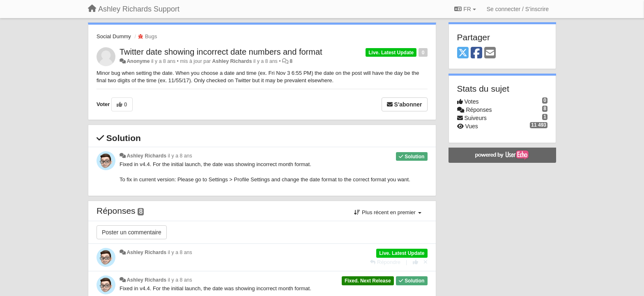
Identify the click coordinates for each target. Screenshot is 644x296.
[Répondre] (385, 262)
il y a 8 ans (180, 156)
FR (465, 9)
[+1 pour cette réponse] (415, 262)
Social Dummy (114, 36)
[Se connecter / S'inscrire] (518, 9)
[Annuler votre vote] (425, 262)
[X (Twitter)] (463, 53)
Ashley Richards (232, 61)
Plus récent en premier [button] (388, 212)
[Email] (490, 53)
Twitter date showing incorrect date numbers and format (221, 52)
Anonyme (138, 61)
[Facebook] (476, 53)
